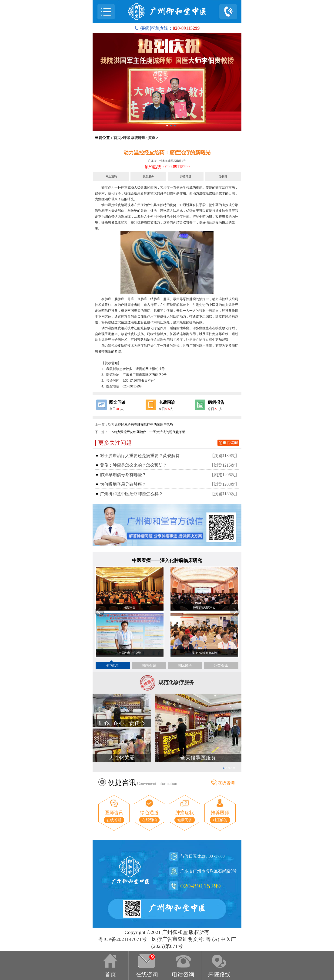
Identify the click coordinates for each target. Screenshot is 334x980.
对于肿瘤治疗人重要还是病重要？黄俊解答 (140, 456)
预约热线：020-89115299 (167, 167)
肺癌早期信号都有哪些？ (123, 475)
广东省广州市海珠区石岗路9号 (167, 161)
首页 (117, 138)
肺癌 (151, 138)
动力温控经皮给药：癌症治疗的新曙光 (167, 153)
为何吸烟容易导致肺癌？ (123, 484)
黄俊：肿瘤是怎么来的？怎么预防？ (134, 465)
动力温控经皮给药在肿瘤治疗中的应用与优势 (140, 425)
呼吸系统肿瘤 (134, 138)
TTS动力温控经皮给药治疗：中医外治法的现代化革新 (147, 432)
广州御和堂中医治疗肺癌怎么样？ (131, 494)
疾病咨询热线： (167, 28)
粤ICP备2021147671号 (122, 939)
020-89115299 (200, 886)
